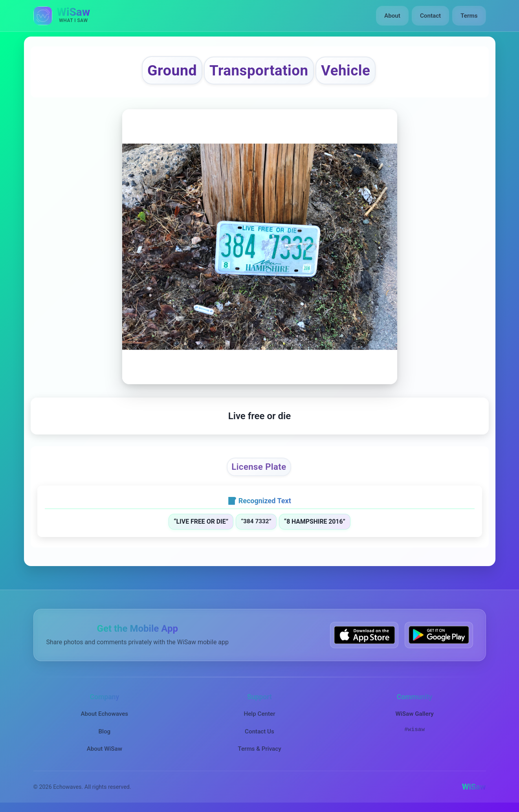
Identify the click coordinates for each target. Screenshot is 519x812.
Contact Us (259, 731)
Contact (430, 16)
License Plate (259, 467)
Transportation (259, 71)
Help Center (259, 714)
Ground (172, 70)
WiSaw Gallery (414, 714)
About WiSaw (105, 749)
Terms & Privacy (259, 749)
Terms (469, 16)
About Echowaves (104, 714)
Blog (104, 731)
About (392, 16)
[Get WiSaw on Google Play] (439, 635)
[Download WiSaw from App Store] (364, 635)
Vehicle (346, 71)
